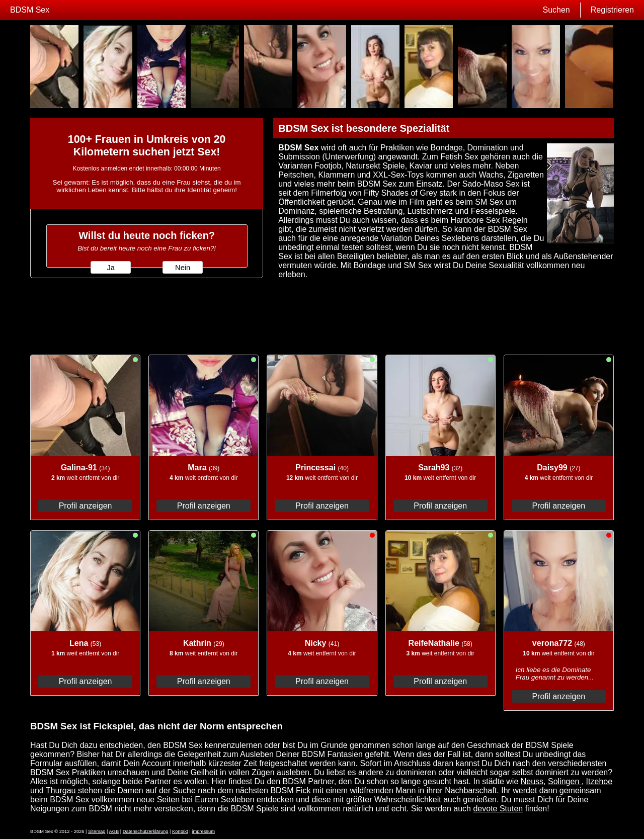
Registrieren (612, 10)
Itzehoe (599, 781)
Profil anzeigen (86, 506)
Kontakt (180, 831)
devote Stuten (498, 809)
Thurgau (62, 790)
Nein (183, 268)
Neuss (532, 781)
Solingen (565, 781)
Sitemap (97, 831)
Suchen (556, 10)
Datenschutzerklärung (146, 831)
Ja (110, 268)
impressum (203, 831)
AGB (114, 831)
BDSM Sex (30, 10)
